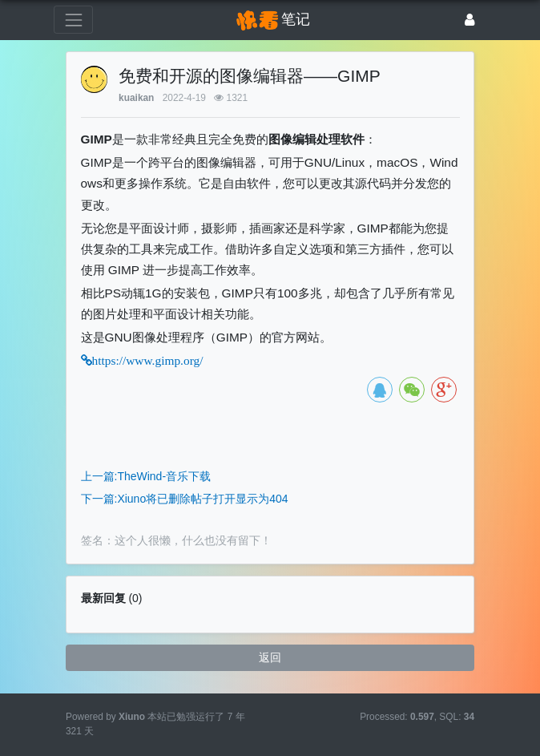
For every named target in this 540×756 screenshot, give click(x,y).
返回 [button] (270, 657)
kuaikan (136, 98)
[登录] (470, 20)
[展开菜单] (73, 20)
